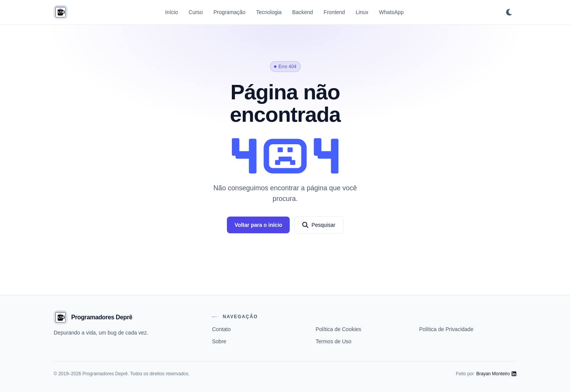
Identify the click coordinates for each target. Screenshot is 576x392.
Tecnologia (269, 12)
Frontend (334, 12)
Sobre (219, 341)
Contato (221, 329)
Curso (195, 12)
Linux (362, 12)
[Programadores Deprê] (61, 12)
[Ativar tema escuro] (509, 12)
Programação (230, 12)
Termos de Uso (333, 341)
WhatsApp (392, 12)
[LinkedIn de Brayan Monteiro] (496, 374)
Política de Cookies (338, 329)
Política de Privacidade (446, 329)
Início (172, 12)
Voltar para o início (258, 225)
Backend (303, 12)
